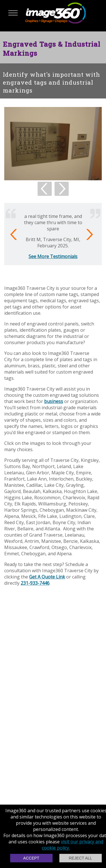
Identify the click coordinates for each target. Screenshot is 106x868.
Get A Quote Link (47, 577)
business (54, 401)
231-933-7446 (35, 583)
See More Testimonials (53, 256)
